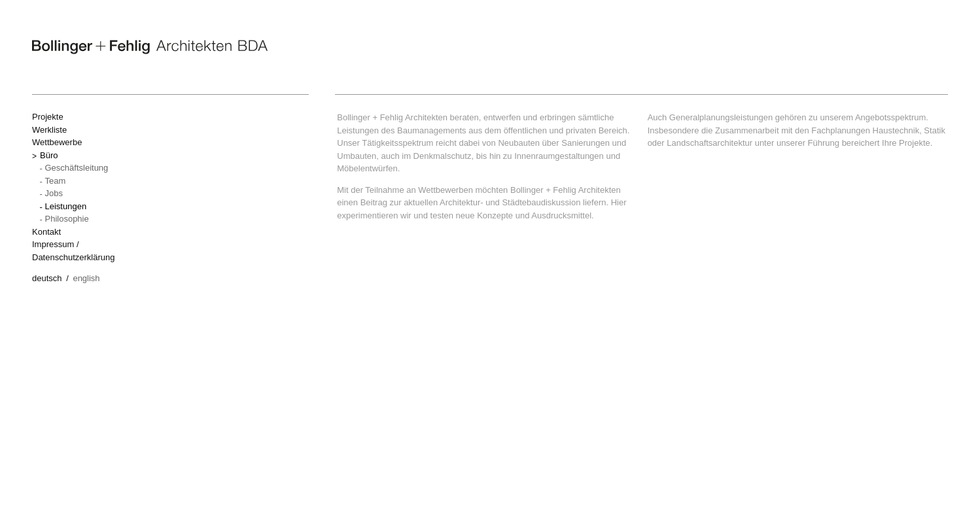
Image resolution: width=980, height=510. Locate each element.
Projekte (48, 117)
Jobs (54, 193)
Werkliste (49, 130)
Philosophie (67, 219)
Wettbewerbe (57, 142)
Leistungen (66, 206)
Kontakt (46, 232)
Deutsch (47, 278)
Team (56, 181)
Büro (49, 155)
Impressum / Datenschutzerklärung (73, 251)
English (86, 278)
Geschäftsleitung (77, 168)
